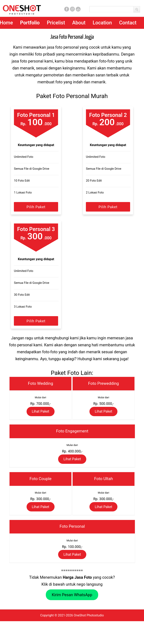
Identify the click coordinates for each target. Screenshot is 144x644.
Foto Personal (72, 544)
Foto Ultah (103, 491)
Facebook (67, 9)
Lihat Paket (40, 416)
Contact (128, 23)
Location (102, 23)
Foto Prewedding (104, 384)
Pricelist (56, 23)
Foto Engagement (72, 438)
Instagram (72, 9)
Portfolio (30, 23)
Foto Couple (41, 491)
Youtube (78, 9)
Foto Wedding (40, 384)
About (79, 23)
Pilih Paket (36, 207)
